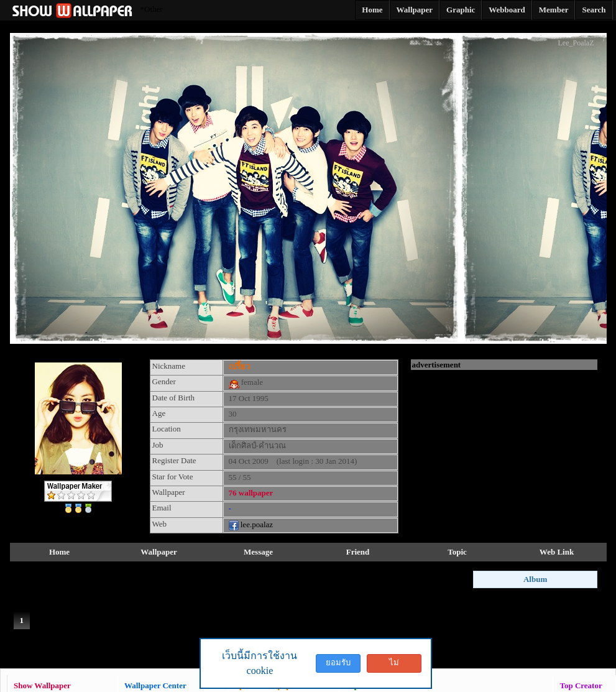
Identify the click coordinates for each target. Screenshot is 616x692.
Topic (457, 552)
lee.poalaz (251, 524)
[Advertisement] (504, 448)
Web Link (557, 552)
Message (258, 552)
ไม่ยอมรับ (394, 665)
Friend (358, 552)
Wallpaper (159, 552)
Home (59, 552)
